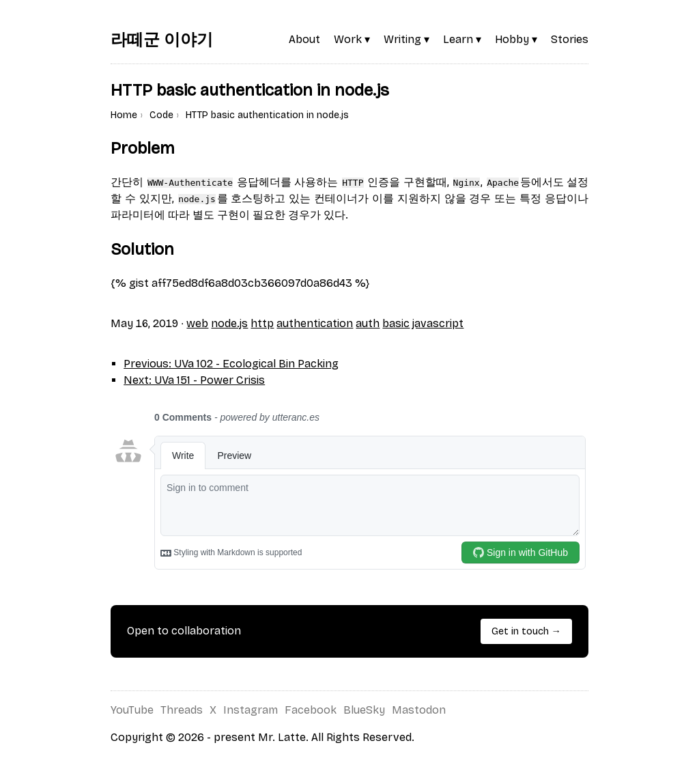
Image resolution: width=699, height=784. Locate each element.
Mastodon (419, 710)
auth (368, 323)
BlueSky (364, 710)
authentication (315, 323)
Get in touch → (526, 631)
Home (124, 115)
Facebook (311, 710)
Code (161, 115)
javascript (438, 323)
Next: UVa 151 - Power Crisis (194, 380)
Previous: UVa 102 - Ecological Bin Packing (231, 364)
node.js (229, 323)
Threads (182, 710)
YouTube (132, 710)
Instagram (251, 710)
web (197, 323)
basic (396, 323)
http (262, 323)
